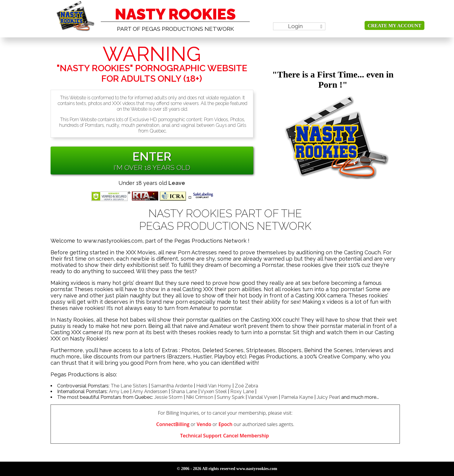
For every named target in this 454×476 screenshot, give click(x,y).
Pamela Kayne (297, 397)
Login (305, 26)
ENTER (152, 156)
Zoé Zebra (246, 386)
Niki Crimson (200, 397)
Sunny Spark (231, 397)
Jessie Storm (168, 397)
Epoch (225, 424)
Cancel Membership (246, 436)
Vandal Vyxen (263, 397)
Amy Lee (119, 391)
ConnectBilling (173, 424)
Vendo (204, 424)
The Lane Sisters (129, 386)
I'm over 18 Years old (152, 167)
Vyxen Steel (214, 391)
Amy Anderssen (150, 391)
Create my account (394, 26)
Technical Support (201, 436)
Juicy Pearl (328, 397)
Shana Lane (184, 391)
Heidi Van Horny (214, 386)
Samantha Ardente (172, 386)
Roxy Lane (242, 391)
